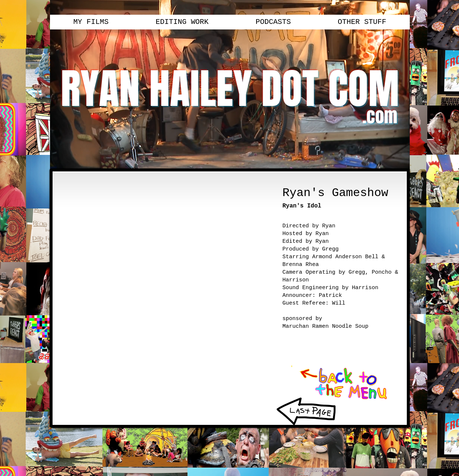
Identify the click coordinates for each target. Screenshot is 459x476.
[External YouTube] (165, 264)
